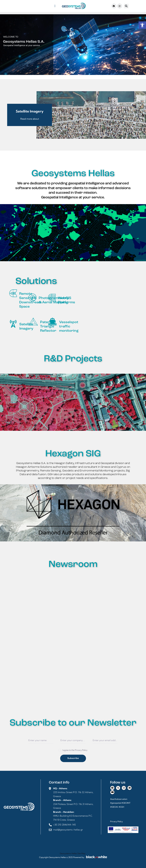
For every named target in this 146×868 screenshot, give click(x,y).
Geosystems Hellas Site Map (73, 853)
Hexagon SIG (73, 454)
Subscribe (73, 758)
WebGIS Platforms (66, 300)
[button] (55, 6)
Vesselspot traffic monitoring (69, 327)
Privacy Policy (116, 821)
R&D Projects (73, 359)
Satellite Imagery (26, 327)
